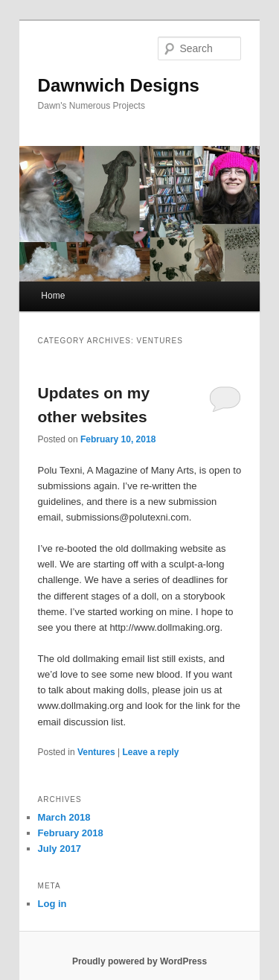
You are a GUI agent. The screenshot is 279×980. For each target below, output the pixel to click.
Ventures (96, 752)
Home (53, 296)
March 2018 (64, 817)
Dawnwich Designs (119, 85)
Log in (52, 904)
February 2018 (71, 833)
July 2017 (60, 849)
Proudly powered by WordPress (139, 961)
